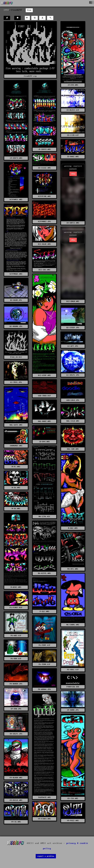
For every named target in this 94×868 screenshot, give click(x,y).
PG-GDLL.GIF (73, 670)
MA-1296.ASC (45, 517)
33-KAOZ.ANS (73, 157)
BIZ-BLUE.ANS (44, 244)
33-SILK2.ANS (44, 168)
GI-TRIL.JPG (16, 382)
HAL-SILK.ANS (73, 421)
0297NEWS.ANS (16, 274)
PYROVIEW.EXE (73, 687)
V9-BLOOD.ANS (16, 778)
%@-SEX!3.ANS (16, 158)
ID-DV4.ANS (44, 442)
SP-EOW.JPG (16, 709)
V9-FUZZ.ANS (73, 821)
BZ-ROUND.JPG (16, 326)
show (73, 174)
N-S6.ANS (16, 488)
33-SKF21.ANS (73, 223)
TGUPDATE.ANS (44, 797)
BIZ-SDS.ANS (45, 270)
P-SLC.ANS (45, 611)
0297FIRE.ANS (44, 196)
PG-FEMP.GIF (45, 645)
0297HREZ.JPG (44, 222)
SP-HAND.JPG (73, 710)
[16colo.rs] (7, 3)
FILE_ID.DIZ (16, 357)
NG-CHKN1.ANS (73, 625)
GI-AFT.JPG (73, 346)
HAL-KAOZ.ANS (44, 421)
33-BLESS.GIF (73, 110)
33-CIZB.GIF (73, 135)
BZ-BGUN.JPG (16, 300)
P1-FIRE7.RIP (16, 608)
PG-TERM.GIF (45, 664)
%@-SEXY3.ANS (44, 149)
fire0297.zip (30, 76)
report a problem (46, 856)
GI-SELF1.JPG (73, 375)
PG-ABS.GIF (16, 636)
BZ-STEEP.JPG (73, 328)
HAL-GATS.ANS (16, 425)
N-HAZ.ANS (73, 528)
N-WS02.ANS (16, 587)
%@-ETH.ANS (73, 85)
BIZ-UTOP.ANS (44, 375)
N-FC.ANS (16, 467)
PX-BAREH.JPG (16, 684)
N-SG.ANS (16, 509)
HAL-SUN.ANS (73, 449)
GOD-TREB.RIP (44, 396)
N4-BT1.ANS (73, 569)
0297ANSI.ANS (16, 200)
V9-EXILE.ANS (16, 800)
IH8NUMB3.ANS (16, 446)
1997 (6, 10)
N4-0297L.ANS (44, 573)
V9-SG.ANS (16, 822)
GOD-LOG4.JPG (73, 400)
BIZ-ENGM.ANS (73, 301)
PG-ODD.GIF (16, 659)
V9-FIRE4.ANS (44, 819)
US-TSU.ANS (73, 798)
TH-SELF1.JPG (16, 734)
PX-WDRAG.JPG (44, 689)
